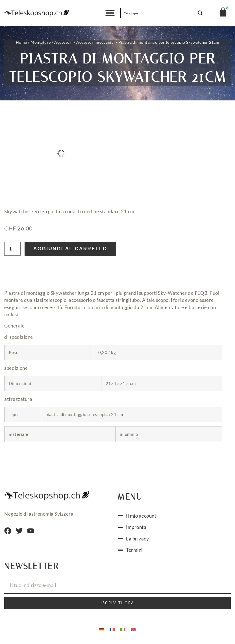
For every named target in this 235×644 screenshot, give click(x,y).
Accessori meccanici (96, 42)
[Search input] (158, 13)
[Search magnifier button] (200, 13)
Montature (41, 42)
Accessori (64, 42)
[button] (110, 13)
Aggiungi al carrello (70, 249)
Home (21, 42)
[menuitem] (101, 629)
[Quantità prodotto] (12, 249)
